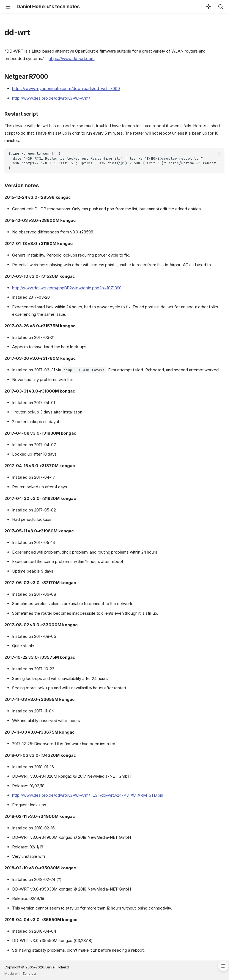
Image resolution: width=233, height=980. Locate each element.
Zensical (30, 974)
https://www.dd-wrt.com (72, 58)
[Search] (221, 7)
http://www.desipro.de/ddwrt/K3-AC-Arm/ (51, 98)
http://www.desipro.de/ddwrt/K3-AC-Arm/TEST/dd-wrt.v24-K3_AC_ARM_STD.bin (87, 795)
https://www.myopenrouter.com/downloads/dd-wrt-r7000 (66, 89)
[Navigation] (8, 7)
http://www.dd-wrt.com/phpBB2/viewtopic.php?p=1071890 (67, 288)
